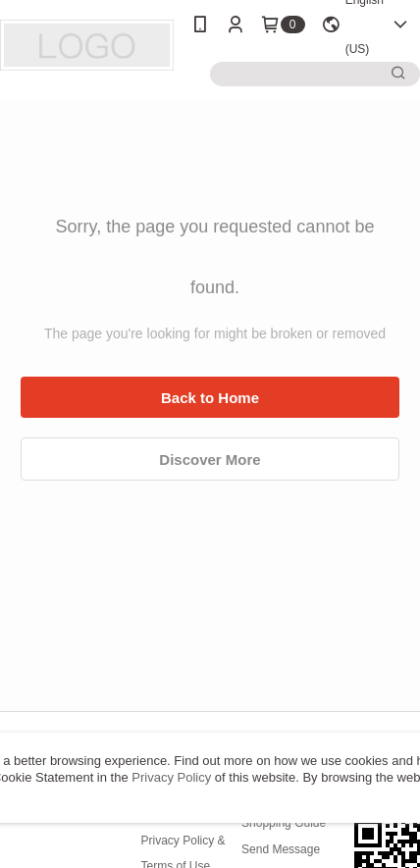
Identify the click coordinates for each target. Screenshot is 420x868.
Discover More (210, 460)
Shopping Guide (284, 823)
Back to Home (210, 398)
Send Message (281, 849)
